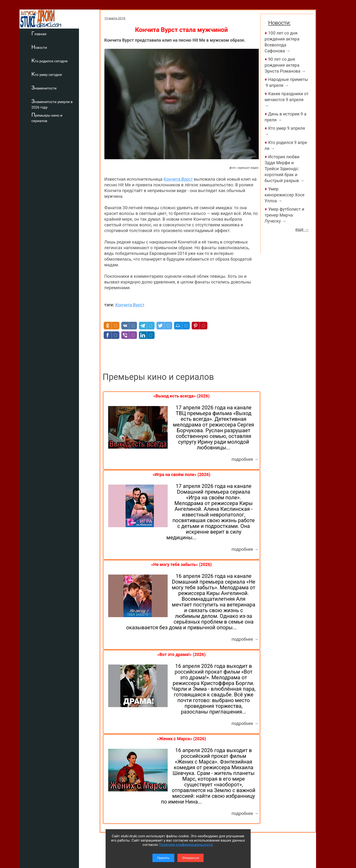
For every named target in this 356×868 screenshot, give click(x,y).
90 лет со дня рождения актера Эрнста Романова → (285, 65)
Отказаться (190, 858)
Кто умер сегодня (67, 74)
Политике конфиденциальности (186, 845)
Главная (60, 33)
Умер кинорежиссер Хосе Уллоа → (285, 195)
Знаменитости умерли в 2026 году (73, 104)
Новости (60, 47)
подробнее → (245, 459)
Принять (163, 858)
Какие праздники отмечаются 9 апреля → (287, 100)
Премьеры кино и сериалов (68, 117)
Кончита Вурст (178, 179)
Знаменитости (65, 88)
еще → (302, 229)
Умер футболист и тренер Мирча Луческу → (285, 215)
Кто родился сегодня (70, 60)
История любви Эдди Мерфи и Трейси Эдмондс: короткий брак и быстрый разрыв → (285, 169)
